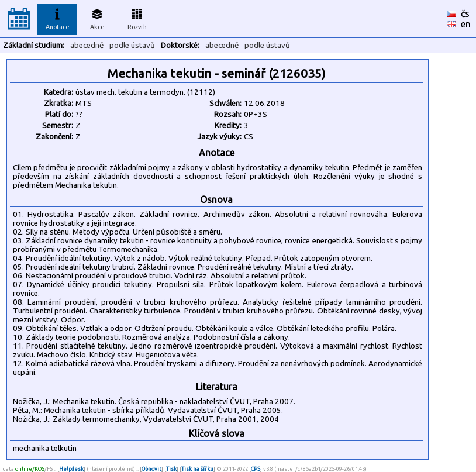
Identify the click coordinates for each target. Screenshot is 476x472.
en (466, 24)
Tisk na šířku (197, 469)
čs (465, 13)
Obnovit (151, 469)
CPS (256, 469)
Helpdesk (71, 469)
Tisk (171, 469)
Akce (97, 18)
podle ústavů (132, 45)
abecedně (87, 45)
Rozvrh (137, 18)
